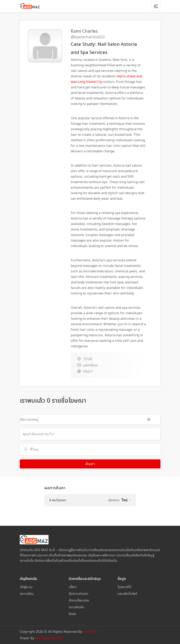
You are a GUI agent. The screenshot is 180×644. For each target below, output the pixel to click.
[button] (126, 500)
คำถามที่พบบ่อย (79, 601)
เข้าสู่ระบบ (26, 587)
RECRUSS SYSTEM (49, 638)
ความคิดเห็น (77, 607)
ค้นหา (90, 464)
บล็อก (73, 587)
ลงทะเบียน (27, 594)
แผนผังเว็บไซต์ (127, 594)
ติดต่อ (72, 614)
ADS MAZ (90, 632)
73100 (88, 359)
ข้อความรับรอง (78, 594)
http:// (88, 371)
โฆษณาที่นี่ (124, 587)
